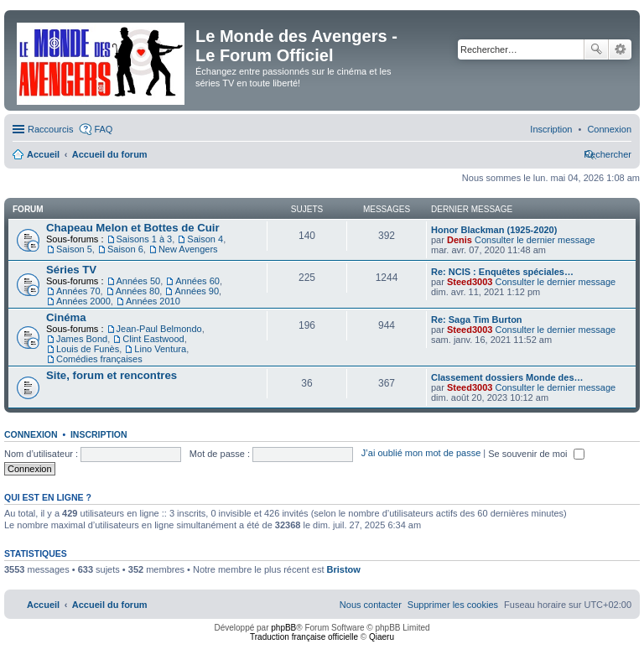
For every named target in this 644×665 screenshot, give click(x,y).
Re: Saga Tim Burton (477, 320)
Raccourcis (50, 129)
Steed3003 (470, 282)
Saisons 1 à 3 (145, 239)
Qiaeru (382, 637)
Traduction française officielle (304, 637)
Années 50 (139, 281)
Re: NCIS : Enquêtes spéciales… (502, 272)
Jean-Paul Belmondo (159, 329)
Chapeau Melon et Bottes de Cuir (133, 228)
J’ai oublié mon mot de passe (421, 454)
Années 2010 (153, 301)
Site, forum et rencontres (112, 375)
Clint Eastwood (153, 339)
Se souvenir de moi (536, 454)
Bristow (344, 569)
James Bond (82, 339)
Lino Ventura (160, 349)
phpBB (283, 628)
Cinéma (66, 317)
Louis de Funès (88, 349)
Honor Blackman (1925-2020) (494, 230)
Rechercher (596, 49)
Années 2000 (83, 301)
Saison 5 (74, 249)
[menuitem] (609, 129)
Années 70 (78, 291)
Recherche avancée (620, 49)
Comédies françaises (99, 359)
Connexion (31, 434)
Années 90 (197, 291)
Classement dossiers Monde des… (507, 377)
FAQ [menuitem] (103, 129)
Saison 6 (125, 249)
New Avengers (188, 249)
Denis (460, 240)
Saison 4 (205, 239)
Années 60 (197, 281)
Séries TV (71, 270)
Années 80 (138, 291)
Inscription (99, 434)
